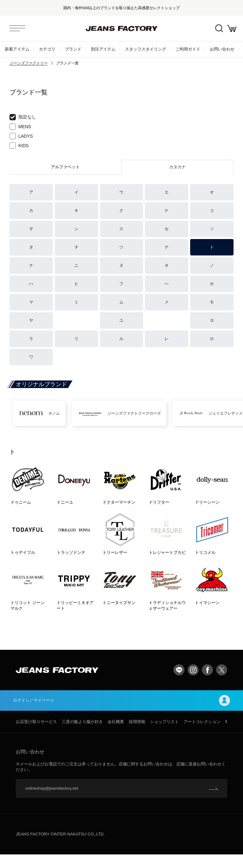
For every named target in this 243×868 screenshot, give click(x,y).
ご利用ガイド (188, 49)
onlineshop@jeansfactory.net (52, 802)
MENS (20, 127)
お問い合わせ (222, 49)
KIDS (19, 146)
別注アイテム (103, 49)
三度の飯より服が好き (82, 735)
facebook (207, 682)
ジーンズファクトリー (28, 63)
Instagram (193, 682)
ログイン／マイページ (121, 713)
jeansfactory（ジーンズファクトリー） (121, 28)
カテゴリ (47, 49)
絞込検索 (215, 29)
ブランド (73, 49)
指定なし (23, 117)
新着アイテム (17, 49)
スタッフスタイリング (146, 49)
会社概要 (116, 735)
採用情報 (137, 735)
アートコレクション (202, 735)
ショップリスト (164, 735)
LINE (179, 682)
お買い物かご (230, 29)
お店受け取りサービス (36, 735)
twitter (222, 682)
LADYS (21, 136)
